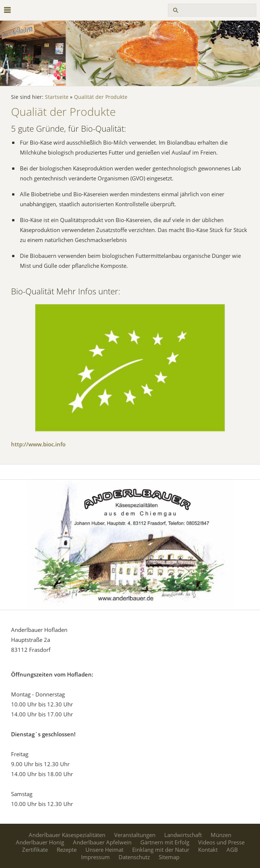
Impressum (95, 857)
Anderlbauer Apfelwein (102, 842)
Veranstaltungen (135, 835)
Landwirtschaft (183, 835)
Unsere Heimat (104, 850)
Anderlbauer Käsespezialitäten (67, 835)
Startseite (57, 97)
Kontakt (208, 850)
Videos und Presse (221, 842)
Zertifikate (35, 850)
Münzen (221, 835)
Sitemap (169, 857)
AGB (232, 850)
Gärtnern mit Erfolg (165, 842)
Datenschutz (134, 857)
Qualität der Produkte (101, 97)
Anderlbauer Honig (40, 842)
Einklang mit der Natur (161, 850)
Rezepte (67, 850)
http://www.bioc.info (38, 444)
